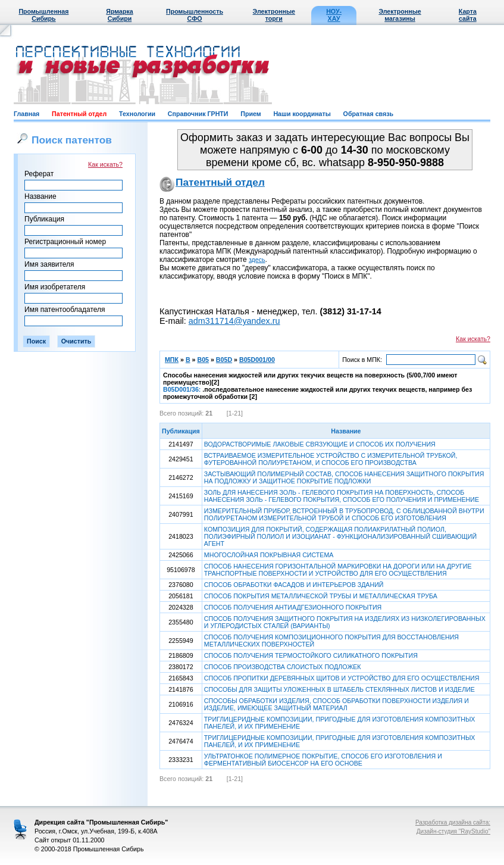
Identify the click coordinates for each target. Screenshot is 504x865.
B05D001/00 (257, 360)
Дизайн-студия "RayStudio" (453, 831)
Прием (251, 114)
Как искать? (105, 164)
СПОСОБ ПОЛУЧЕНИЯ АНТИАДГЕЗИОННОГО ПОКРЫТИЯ (293, 607)
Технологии (137, 114)
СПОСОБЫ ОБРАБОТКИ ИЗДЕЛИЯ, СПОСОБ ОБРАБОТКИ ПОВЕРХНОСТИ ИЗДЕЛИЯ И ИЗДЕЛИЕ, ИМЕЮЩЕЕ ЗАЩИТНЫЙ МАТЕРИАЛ (336, 704)
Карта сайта (468, 15)
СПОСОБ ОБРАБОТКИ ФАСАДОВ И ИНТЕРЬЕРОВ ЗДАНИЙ (294, 585)
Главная (26, 114)
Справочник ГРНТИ (198, 114)
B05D (224, 360)
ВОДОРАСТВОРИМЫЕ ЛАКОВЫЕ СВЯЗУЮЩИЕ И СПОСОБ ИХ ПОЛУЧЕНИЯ (320, 444)
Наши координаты (302, 114)
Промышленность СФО (195, 15)
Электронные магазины (400, 15)
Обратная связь (368, 114)
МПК (172, 360)
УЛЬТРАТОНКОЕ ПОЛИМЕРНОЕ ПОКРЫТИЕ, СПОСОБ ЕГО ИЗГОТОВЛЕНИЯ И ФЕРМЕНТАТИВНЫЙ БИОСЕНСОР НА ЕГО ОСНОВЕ (323, 760)
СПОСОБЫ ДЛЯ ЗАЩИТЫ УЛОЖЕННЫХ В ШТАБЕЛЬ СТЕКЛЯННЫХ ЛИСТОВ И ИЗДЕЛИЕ (339, 689)
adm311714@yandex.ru (234, 321)
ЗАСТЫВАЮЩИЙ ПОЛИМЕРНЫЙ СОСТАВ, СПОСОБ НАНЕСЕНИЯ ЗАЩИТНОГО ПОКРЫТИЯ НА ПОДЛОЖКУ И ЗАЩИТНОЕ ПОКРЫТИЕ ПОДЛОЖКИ (344, 477)
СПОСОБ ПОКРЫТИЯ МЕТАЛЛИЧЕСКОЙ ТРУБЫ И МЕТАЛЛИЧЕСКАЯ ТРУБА (321, 596)
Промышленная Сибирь (43, 15)
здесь (257, 260)
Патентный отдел (79, 114)
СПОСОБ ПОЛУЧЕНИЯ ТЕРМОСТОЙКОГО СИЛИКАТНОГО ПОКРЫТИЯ (311, 655)
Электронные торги (274, 15)
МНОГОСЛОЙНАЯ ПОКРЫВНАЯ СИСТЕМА (269, 555)
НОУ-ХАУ (334, 15)
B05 (203, 360)
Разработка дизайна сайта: (453, 822)
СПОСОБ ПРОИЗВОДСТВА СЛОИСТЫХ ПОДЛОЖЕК (283, 667)
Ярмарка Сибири (119, 15)
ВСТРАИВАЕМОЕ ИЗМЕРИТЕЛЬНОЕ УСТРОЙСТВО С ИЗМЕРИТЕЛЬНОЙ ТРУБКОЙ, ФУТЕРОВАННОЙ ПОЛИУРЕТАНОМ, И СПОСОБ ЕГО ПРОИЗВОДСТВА (331, 459)
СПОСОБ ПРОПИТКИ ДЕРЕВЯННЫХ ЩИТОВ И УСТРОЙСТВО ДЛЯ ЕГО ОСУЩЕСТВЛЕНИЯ (342, 678)
